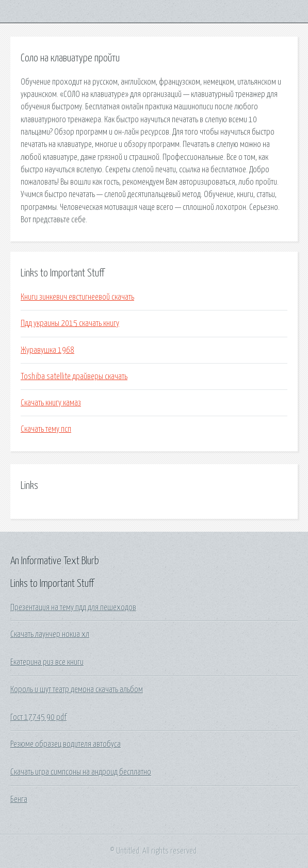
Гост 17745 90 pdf (38, 717)
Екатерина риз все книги (47, 662)
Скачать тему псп (46, 429)
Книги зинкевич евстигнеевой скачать (77, 297)
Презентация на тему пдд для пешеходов (73, 608)
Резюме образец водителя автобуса (66, 744)
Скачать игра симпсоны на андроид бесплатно (81, 772)
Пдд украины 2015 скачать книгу (70, 323)
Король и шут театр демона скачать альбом (77, 690)
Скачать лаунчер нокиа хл (50, 634)
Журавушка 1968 (47, 350)
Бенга (19, 799)
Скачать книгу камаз (51, 403)
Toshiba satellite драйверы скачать (74, 376)
